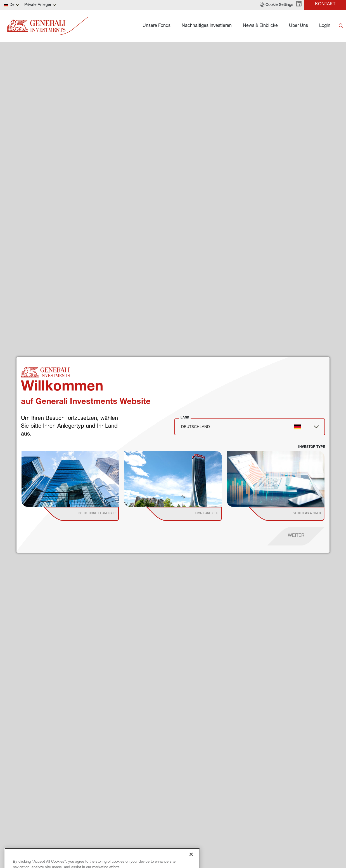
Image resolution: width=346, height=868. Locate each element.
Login (325, 26)
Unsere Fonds (157, 26)
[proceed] (296, 536)
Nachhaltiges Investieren (207, 26)
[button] (277, 5)
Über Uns (298, 26)
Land (185, 417)
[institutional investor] (89, 514)
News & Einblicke (260, 26)
